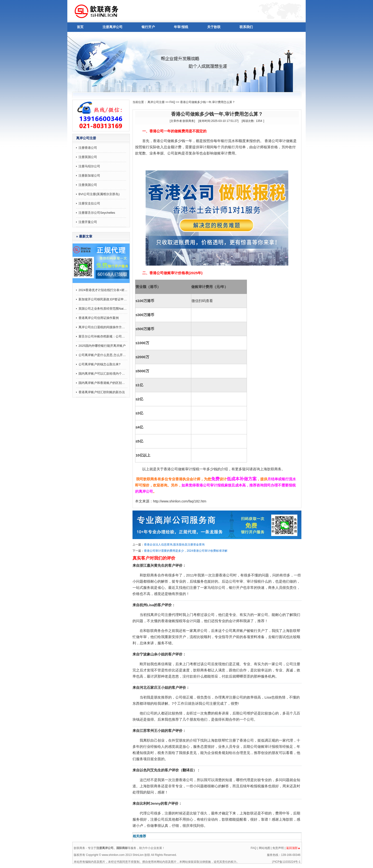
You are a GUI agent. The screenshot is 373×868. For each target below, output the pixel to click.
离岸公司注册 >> (158, 102)
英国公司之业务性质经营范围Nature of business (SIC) (103, 309)
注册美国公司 (88, 185)
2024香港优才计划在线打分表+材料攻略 (103, 290)
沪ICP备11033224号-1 (286, 862)
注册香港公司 (88, 148)
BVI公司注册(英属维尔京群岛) (99, 194)
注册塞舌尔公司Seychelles (97, 213)
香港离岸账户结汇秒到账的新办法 (102, 392)
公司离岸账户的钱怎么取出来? (99, 364)
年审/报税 (181, 27)
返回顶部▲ (293, 848)
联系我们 (246, 27)
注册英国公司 (88, 157)
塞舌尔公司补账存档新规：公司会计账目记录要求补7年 (103, 336)
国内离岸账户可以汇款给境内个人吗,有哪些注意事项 (103, 374)
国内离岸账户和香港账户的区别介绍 (103, 383)
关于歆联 (214, 27)
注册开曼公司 (88, 222)
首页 (80, 27)
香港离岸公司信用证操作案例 (99, 318)
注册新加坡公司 (89, 176)
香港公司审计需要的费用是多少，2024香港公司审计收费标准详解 (186, 551)
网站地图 (265, 848)
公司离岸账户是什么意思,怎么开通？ (103, 355)
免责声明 (278, 848)
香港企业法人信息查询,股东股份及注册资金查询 (174, 545)
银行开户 (148, 27)
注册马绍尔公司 (89, 166)
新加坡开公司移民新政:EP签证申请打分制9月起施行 (103, 299)
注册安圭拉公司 (89, 203)
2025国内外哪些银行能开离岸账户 (102, 346)
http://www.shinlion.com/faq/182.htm (180, 501)
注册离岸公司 (113, 27)
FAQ (172, 102)
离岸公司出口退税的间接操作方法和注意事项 (103, 327)
